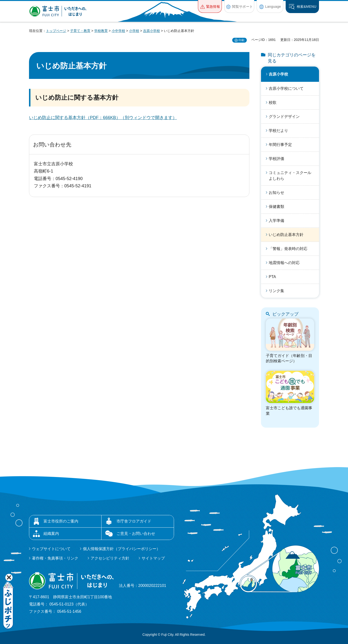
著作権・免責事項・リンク (55, 558)
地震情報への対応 (284, 263)
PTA (272, 277)
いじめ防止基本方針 (286, 235)
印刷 (241, 40)
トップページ (56, 31)
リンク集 (276, 291)
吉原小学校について (286, 88)
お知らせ (276, 193)
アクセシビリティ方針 (110, 558)
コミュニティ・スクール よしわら (292, 176)
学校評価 (276, 159)
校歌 (273, 102)
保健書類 (276, 207)
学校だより (278, 131)
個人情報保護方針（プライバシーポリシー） (122, 549)
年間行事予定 (280, 145)
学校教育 (101, 31)
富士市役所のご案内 (61, 521)
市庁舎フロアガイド (134, 521)
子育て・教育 (80, 31)
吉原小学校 (152, 31)
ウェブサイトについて (51, 549)
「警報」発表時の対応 (288, 249)
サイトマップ (153, 558)
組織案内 (51, 534)
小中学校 (118, 31)
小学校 (134, 31)
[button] (210, 6)
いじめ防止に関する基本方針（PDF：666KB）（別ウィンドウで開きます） (103, 118)
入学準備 (276, 221)
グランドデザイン (284, 117)
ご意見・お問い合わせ (136, 534)
